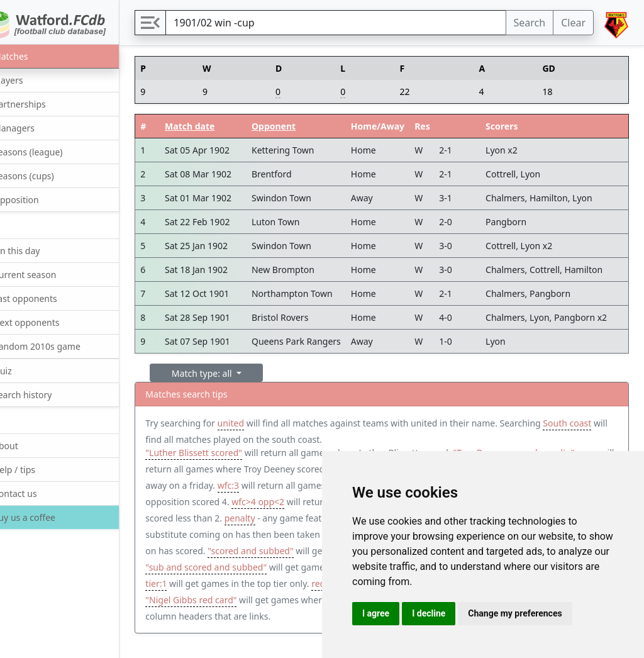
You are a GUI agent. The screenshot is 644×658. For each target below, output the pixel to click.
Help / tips (36, 469)
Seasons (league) (50, 151)
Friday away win (239, 488)
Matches (32, 56)
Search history (44, 394)
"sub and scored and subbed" (238, 587)
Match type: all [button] (235, 373)
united (262, 423)
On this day (38, 250)
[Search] (352, 23)
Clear (573, 23)
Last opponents (47, 298)
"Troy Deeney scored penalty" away (250, 472)
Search (530, 23)
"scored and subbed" (220, 570)
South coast (202, 439)
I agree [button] (376, 613)
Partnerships (41, 103)
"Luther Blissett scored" (226, 456)
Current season (47, 274)
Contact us (37, 493)
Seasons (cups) (45, 175)
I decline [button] (429, 613)
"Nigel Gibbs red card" (246, 619)
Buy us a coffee (45, 517)
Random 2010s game (59, 346)
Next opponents (48, 322)
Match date (220, 126)
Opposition (38, 199)
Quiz (24, 370)
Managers (36, 127)
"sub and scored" (279, 554)
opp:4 (264, 505)
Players (30, 80)
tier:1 (240, 603)
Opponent (304, 126)
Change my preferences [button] (515, 613)
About (27, 445)
